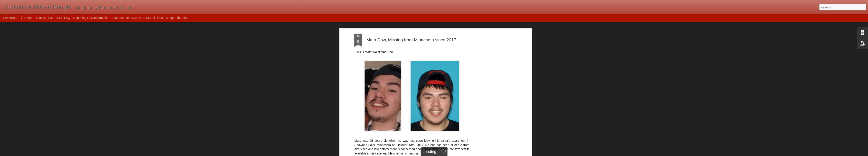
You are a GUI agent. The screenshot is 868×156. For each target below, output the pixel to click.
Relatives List (44, 18)
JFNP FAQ (63, 18)
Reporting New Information (91, 18)
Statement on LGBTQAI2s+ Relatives (138, 18)
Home (27, 18)
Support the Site (177, 18)
